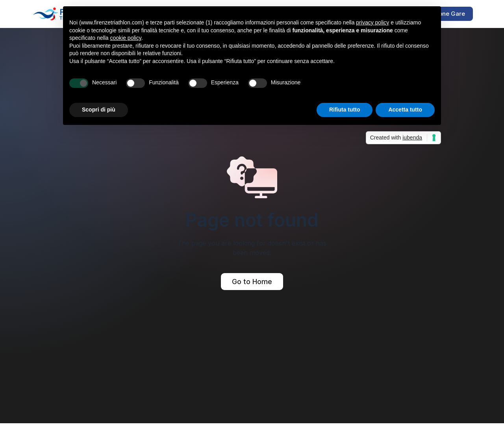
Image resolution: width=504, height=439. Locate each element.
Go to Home (252, 282)
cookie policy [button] (126, 38)
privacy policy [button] (372, 22)
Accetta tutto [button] (405, 110)
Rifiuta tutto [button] (345, 110)
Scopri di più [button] (99, 110)
